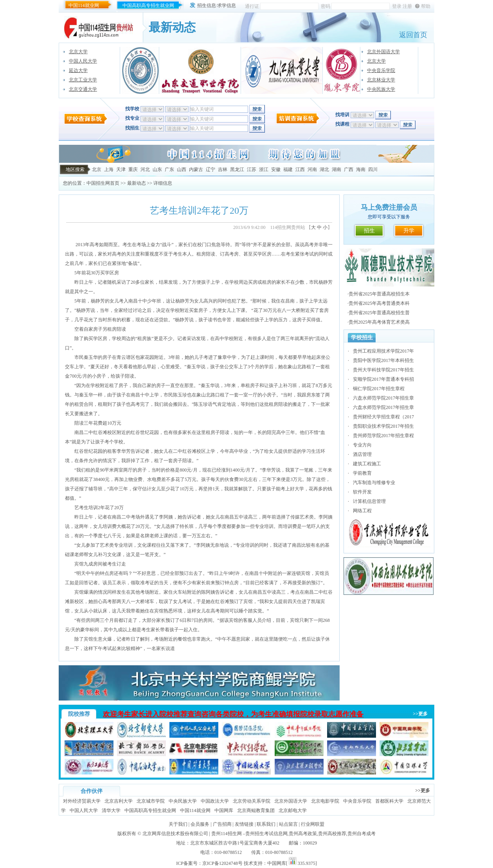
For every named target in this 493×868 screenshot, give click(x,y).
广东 (169, 169)
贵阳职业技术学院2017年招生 (383, 426)
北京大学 (78, 52)
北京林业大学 (381, 80)
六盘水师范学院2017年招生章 (383, 398)
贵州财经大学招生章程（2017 (383, 417)
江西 (300, 169)
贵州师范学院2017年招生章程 (383, 436)
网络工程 (362, 511)
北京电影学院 (325, 801)
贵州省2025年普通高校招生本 (379, 294)
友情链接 (244, 824)
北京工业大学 (83, 80)
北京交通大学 (83, 89)
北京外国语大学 (383, 52)
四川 (373, 169)
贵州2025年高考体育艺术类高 (379, 322)
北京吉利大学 (119, 801)
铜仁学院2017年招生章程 (379, 389)
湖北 (324, 169)
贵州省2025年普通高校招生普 (379, 313)
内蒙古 (196, 169)
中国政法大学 (215, 801)
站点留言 (288, 824)
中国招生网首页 (103, 183)
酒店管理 (362, 454)
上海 (109, 169)
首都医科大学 (389, 801)
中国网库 (224, 810)
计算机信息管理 (369, 501)
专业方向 (362, 445)
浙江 (264, 169)
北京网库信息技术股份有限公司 (175, 834)
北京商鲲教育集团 (256, 810)
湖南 (336, 169)
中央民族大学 (381, 89)
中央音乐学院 (381, 70)
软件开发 (362, 492)
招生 (369, 231)
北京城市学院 (151, 801)
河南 (312, 169)
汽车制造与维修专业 (374, 483)
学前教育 (362, 473)
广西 (349, 169)
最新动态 (137, 183)
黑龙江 (237, 169)
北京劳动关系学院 (252, 801)
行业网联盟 (313, 824)
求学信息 (227, 5)
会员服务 (200, 824)
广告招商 (222, 824)
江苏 (252, 169)
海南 (361, 169)
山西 (182, 169)
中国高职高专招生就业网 (148, 5)
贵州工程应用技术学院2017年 (383, 351)
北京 (97, 169)
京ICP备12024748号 (222, 863)
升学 (409, 231)
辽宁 (211, 169)
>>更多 (420, 714)
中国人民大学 (83, 61)
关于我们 (178, 824)
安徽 (276, 169)
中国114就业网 (84, 5)
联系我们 (266, 824)
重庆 (133, 169)
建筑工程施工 (367, 464)
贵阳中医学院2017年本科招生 (383, 360)
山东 (157, 169)
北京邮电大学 (293, 810)
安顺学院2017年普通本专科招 (383, 379)
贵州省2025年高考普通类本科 (379, 303)
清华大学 (111, 810)
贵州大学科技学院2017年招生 (383, 370)
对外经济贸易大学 (82, 801)
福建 (288, 169)
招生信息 (207, 5)
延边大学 (78, 70)
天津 (121, 169)
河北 (145, 169)
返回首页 (413, 35)
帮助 (426, 6)
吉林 (223, 169)
